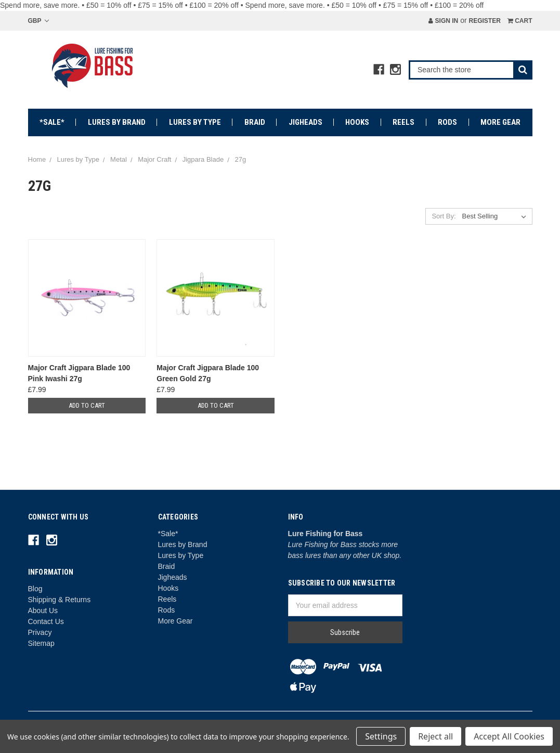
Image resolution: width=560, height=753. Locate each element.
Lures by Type (195, 122)
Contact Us (46, 621)
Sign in (443, 21)
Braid (255, 122)
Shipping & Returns (60, 600)
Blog (35, 589)
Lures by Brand (117, 122)
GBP (38, 21)
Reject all (435, 736)
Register (484, 21)
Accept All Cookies (509, 736)
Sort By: (444, 216)
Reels (403, 122)
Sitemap (41, 643)
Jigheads (305, 122)
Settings (381, 736)
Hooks (357, 122)
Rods (447, 122)
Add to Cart (87, 405)
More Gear (500, 122)
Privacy (40, 632)
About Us (43, 611)
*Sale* (52, 122)
